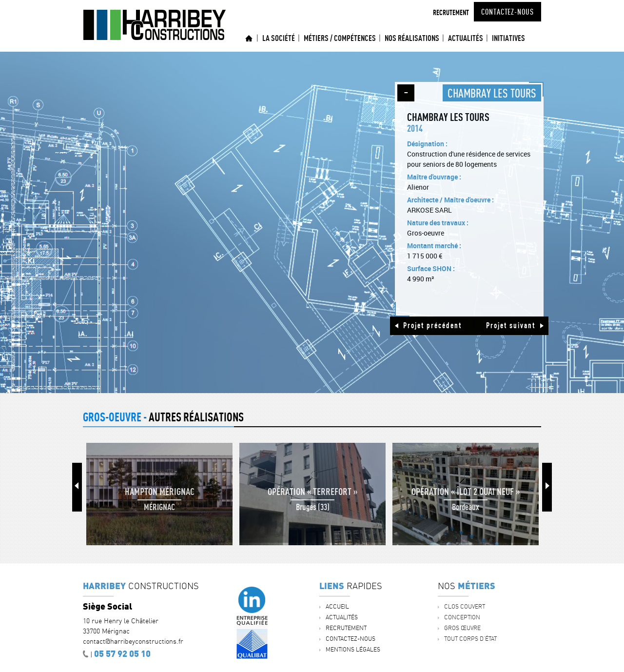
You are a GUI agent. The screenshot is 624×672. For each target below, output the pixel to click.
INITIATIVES (508, 38)
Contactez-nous (507, 12)
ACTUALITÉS (466, 38)
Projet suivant (511, 325)
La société (279, 38)
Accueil (249, 38)
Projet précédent (432, 325)
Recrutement (451, 12)
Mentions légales (353, 649)
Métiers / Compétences (340, 38)
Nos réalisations (412, 38)
